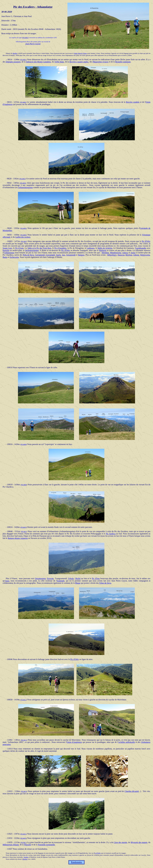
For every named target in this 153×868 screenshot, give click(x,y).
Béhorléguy (112, 255)
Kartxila (6, 250)
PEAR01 (25, 38)
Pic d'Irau (96, 578)
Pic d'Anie (19, 248)
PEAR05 (24, 228)
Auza (7, 581)
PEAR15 (23, 834)
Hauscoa (121, 255)
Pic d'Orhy (146, 241)
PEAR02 (23, 102)
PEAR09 (24, 485)
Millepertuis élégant (11, 845)
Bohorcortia (145, 255)
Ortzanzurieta (40, 578)
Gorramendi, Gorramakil (45, 255)
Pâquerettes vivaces (101, 62)
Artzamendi (71, 255)
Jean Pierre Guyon (33, 44)
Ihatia (5, 257)
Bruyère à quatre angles (79, 62)
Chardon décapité (132, 791)
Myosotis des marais (139, 842)
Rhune (78, 583)
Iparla (58, 255)
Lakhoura (91, 248)
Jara (63, 255)
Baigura (81, 255)
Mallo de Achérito (105, 248)
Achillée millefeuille (127, 742)
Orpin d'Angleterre (74, 742)
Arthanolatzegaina (25, 187)
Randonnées (77, 862)
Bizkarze (103, 250)
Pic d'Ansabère (60, 248)
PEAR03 (23, 179)
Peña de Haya (28, 255)
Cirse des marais (120, 842)
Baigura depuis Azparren (18, 538)
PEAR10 (24, 527)
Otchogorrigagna (32, 250)
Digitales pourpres (13, 62)
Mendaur (105, 253)
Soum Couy (7, 248)
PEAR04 (23, 183)
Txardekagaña (141, 248)
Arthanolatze (9, 253)
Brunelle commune (123, 62)
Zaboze (136, 255)
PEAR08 (24, 444)
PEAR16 (23, 838)
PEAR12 (24, 700)
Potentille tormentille (46, 845)
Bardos (15, 53)
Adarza (125, 253)
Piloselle (28, 845)
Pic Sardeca (111, 534)
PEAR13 (24, 740)
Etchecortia (14, 257)
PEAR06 (23, 235)
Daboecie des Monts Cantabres (39, 62)
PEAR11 (24, 532)
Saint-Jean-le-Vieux (80, 53)
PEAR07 (24, 241)
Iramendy (61, 581)
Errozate (50, 578)
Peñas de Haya (105, 583)
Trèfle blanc (59, 62)
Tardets (26, 857)
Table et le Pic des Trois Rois (39, 248)
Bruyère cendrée (133, 102)
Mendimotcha (116, 253)
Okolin (78, 578)
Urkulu (71, 578)
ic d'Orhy (98, 853)
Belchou (129, 255)
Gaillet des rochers (23, 237)
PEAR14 (24, 791)
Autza (133, 253)
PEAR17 (24, 843)
